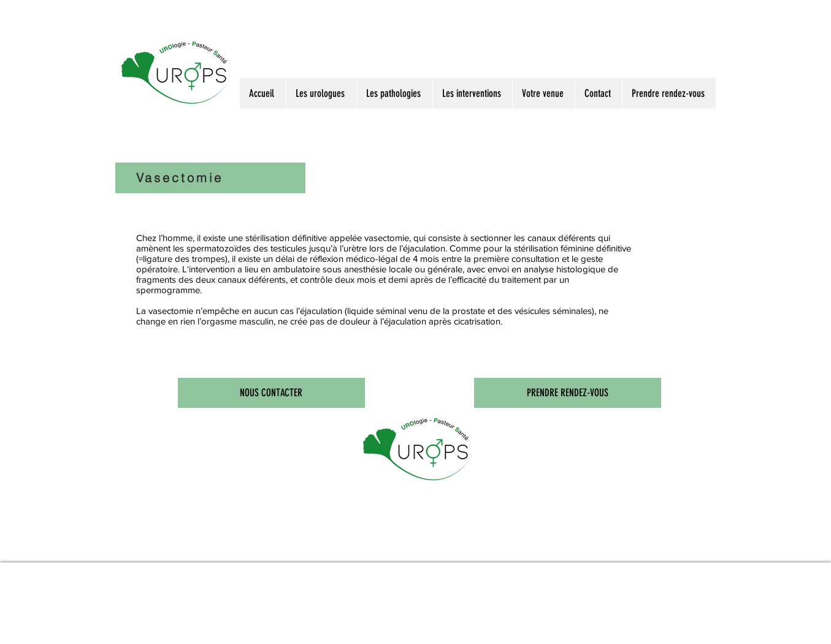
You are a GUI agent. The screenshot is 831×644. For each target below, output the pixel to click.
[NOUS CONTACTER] (271, 393)
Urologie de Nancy (371, 554)
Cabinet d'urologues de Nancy (455, 554)
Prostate (287, 554)
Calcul (302, 554)
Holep (349, 554)
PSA (273, 554)
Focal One (333, 554)
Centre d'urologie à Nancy (409, 554)
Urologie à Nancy (223, 554)
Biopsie (316, 554)
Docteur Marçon (160, 554)
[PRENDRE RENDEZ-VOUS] (568, 393)
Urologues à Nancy (191, 554)
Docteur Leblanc (131, 554)
